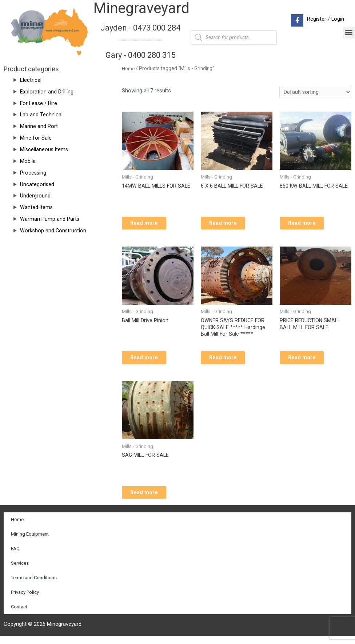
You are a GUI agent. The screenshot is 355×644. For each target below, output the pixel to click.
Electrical (31, 80)
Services (20, 571)
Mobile (28, 161)
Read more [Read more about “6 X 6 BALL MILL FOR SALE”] (229, 225)
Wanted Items (37, 207)
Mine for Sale (36, 138)
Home (128, 68)
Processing (33, 173)
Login (338, 19)
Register (316, 19)
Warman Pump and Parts (50, 219)
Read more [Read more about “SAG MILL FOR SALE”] (150, 499)
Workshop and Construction (54, 231)
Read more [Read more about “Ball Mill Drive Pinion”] (150, 362)
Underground (35, 196)
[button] (349, 33)
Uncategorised (37, 184)
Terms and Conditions (34, 586)
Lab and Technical (41, 115)
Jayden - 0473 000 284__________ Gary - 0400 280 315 (140, 41)
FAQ (15, 557)
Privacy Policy (25, 600)
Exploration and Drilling (47, 92)
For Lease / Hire (39, 103)
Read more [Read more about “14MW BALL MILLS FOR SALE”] (150, 225)
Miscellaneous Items (45, 149)
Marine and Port (39, 126)
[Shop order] (315, 93)
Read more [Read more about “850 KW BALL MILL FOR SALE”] (308, 225)
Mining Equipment (30, 542)
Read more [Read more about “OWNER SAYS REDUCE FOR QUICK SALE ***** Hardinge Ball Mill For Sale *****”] (229, 362)
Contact (19, 615)
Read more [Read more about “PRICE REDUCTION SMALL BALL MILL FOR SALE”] (308, 362)
